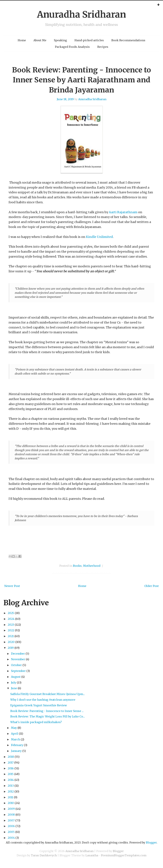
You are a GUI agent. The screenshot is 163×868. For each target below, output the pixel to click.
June (14, 688)
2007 (11, 820)
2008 (11, 815)
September (18, 671)
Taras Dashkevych (44, 855)
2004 (11, 838)
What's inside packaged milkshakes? (36, 722)
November (18, 659)
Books (77, 566)
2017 (11, 762)
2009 (11, 809)
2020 (11, 642)
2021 (11, 636)
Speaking (60, 40)
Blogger (151, 842)
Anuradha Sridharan (81, 14)
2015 (11, 774)
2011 (10, 797)
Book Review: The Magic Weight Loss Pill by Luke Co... (48, 716)
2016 (11, 768)
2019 (11, 648)
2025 (11, 613)
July (14, 683)
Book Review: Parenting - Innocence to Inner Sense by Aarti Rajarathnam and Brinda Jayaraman (81, 80)
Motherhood (92, 566)
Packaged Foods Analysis (72, 47)
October (16, 665)
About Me (40, 40)
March (16, 739)
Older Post (152, 586)
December (18, 654)
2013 (11, 786)
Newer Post (12, 586)
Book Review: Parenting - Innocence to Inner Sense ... (47, 711)
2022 (11, 630)
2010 (11, 803)
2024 (11, 619)
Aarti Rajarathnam (123, 212)
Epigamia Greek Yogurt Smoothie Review (39, 705)
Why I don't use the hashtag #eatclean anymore (43, 700)
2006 (11, 826)
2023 (11, 625)
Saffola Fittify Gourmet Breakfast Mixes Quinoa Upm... (48, 694)
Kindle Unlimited (99, 237)
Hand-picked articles (89, 40)
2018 (11, 757)
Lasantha (92, 855)
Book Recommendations (128, 40)
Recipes (103, 47)
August (16, 677)
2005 (11, 832)
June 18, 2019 (65, 99)
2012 (11, 791)
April (15, 734)
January (16, 751)
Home (22, 40)
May (14, 728)
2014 (11, 780)
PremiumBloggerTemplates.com (124, 855)
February (17, 745)
